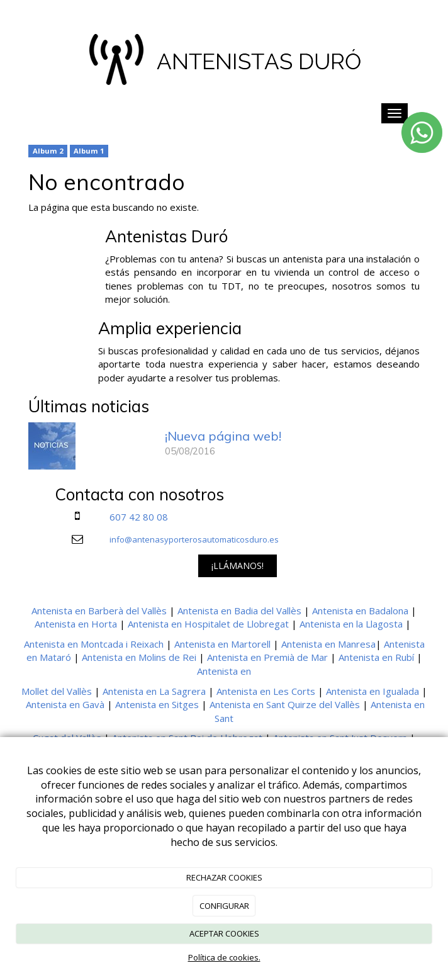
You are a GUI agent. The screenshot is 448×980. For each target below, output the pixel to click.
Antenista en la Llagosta (351, 624)
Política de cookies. (224, 957)
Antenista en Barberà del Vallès (99, 611)
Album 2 (48, 151)
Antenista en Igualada (372, 691)
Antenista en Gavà (65, 704)
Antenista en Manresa (328, 644)
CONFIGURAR (224, 906)
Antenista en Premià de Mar (267, 657)
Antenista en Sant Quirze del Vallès (285, 704)
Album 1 (89, 151)
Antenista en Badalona (360, 611)
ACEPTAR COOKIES (224, 933)
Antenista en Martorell (222, 644)
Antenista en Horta (76, 624)
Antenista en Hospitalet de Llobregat (208, 624)
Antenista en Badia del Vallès (239, 611)
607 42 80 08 (139, 517)
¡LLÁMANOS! (238, 566)
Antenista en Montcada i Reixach (94, 644)
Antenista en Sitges (157, 704)
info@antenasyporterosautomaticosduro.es (194, 539)
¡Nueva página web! (223, 436)
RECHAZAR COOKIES (224, 877)
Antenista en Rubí (376, 657)
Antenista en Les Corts (266, 691)
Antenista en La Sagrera (154, 691)
